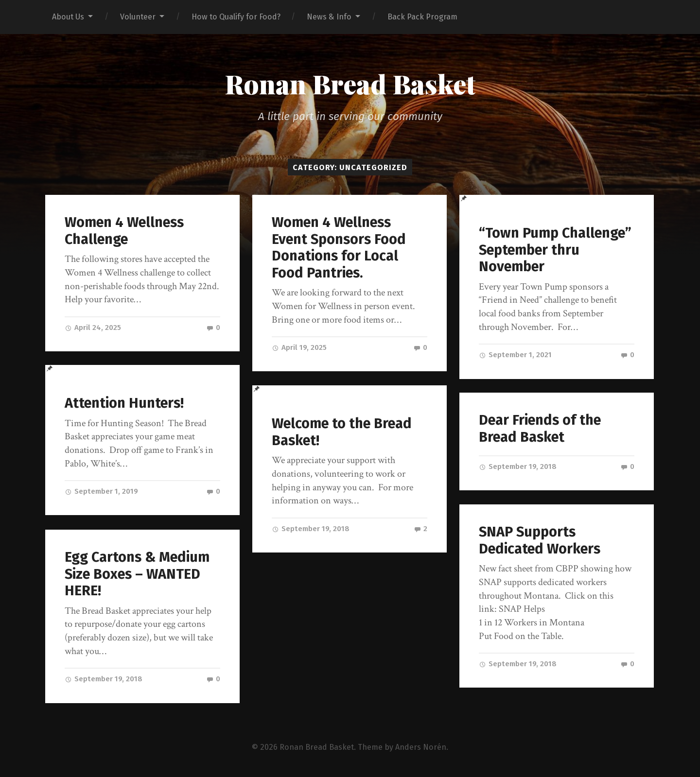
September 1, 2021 (515, 355)
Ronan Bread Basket (350, 84)
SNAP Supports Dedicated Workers (540, 540)
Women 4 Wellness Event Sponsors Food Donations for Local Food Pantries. (339, 248)
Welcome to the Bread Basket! (342, 432)
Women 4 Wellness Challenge (124, 231)
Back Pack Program (422, 17)
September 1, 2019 (101, 491)
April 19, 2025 (299, 347)
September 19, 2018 (311, 529)
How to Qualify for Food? (236, 17)
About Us (68, 17)
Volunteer (138, 17)
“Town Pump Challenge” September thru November (555, 250)
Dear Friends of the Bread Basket (540, 429)
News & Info (329, 17)
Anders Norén (421, 747)
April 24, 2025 (93, 328)
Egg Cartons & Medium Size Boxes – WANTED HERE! (137, 574)
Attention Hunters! (124, 403)
